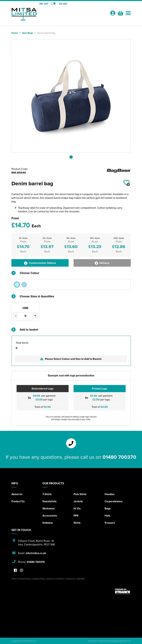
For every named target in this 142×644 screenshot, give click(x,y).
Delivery (102, 263)
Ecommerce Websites (98, 641)
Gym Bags (28, 33)
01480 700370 (119, 457)
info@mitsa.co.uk (36, 553)
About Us (17, 494)
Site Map (81, 579)
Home (15, 33)
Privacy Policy (24, 579)
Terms (14, 579)
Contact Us (18, 501)
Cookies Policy (39, 579)
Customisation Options (40, 263)
